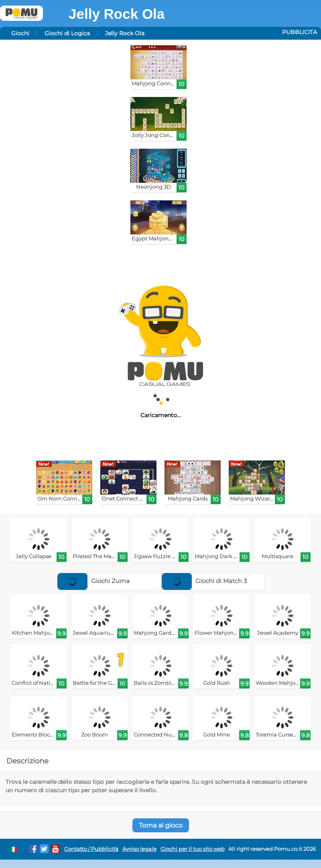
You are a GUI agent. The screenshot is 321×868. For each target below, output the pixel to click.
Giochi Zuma (93, 581)
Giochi (20, 33)
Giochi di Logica (67, 33)
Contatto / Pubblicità (91, 849)
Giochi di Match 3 (204, 581)
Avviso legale (139, 849)
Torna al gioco (161, 825)
